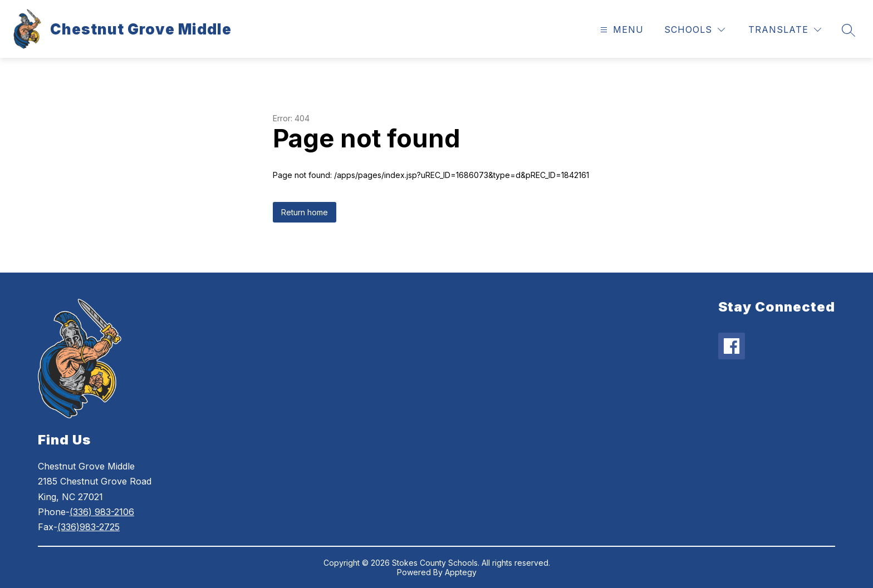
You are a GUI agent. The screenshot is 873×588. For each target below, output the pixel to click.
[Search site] (849, 30)
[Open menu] (621, 30)
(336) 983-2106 (102, 512)
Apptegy (461, 572)
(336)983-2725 (89, 527)
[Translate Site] (785, 30)
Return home (305, 212)
